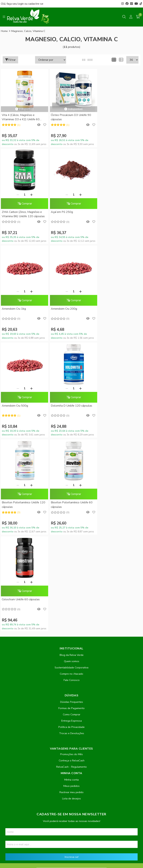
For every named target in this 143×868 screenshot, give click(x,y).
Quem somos (72, 485)
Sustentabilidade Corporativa (71, 491)
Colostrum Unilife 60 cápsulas (68, 423)
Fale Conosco (72, 503)
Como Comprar (72, 538)
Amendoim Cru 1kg (61, 229)
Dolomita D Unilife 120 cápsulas (70, 326)
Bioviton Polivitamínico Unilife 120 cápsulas (118, 328)
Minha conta (71, 603)
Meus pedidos (71, 609)
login (21, 4)
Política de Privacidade (71, 550)
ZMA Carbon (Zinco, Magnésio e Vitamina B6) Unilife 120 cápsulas (117, 134)
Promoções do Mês (71, 578)
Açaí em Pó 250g (13, 229)
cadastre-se (36, 4)
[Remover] (111, 115)
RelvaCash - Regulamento (71, 590)
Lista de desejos (71, 622)
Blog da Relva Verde (72, 478)
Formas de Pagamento (71, 531)
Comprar (118, 124)
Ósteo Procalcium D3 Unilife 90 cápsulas (69, 117)
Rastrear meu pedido (71, 616)
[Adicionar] (124, 115)
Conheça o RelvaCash (72, 584)
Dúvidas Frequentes (72, 525)
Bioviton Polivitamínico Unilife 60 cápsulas (23, 425)
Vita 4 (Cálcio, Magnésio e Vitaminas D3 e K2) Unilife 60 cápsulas (21, 117)
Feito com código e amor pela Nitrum (72, 839)
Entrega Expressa (71, 544)
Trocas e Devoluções (72, 557)
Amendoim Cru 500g (15, 326)
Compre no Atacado (71, 497)
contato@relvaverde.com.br (30, 769)
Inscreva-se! (72, 680)
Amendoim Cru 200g (109, 229)
